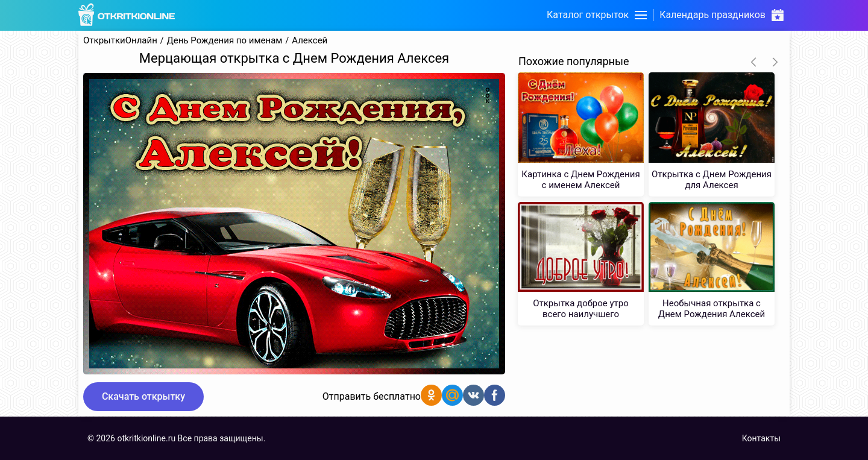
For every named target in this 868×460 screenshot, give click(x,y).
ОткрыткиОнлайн (120, 41)
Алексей (310, 41)
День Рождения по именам (225, 41)
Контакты (761, 438)
